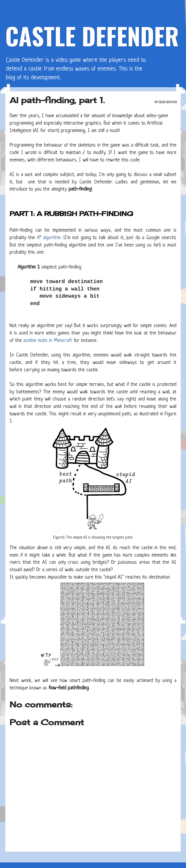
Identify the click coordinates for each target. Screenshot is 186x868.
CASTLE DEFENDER (92, 36)
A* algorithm (49, 238)
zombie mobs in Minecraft (48, 341)
